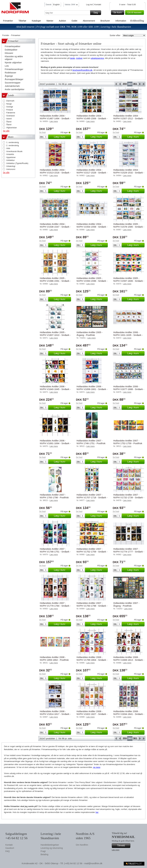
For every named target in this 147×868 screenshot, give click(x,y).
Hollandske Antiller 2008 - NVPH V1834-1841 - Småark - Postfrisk (129, 714)
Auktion (62, 21)
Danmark (10, 101)
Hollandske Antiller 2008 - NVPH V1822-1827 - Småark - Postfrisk (92, 714)
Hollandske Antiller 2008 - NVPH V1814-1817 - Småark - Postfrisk (55, 714)
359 (125, 84)
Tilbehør (22, 21)
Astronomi (11, 169)
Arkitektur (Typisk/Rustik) (17, 163)
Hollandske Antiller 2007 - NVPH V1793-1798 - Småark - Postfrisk (92, 606)
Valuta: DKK (71, 5)
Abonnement (89, 21)
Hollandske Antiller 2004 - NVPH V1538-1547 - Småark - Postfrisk (55, 227)
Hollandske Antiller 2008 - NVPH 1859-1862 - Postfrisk (54, 659)
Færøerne (11, 113)
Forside (6, 35)
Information (121, 21)
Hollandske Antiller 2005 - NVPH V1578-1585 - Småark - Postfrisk (129, 227)
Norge (9, 104)
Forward (140, 84)
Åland (9, 122)
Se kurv (118, 13)
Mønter (50, 21)
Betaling (44, 854)
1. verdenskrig (13, 142)
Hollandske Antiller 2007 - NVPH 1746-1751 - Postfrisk (91, 442)
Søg (97, 13)
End (144, 84)
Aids (8, 148)
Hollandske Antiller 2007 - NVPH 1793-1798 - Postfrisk (54, 496)
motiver (79, 58)
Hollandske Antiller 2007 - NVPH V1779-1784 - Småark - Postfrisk (55, 606)
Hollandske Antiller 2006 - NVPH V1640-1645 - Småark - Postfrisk (55, 389)
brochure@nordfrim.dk (82, 70)
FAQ (8, 851)
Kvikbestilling (137, 21)
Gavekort (10, 848)
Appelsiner (11, 157)
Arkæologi (11, 166)
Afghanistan (12, 128)
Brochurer (105, 21)
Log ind (89, 4)
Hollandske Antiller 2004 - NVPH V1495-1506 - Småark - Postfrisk (92, 118)
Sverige (10, 107)
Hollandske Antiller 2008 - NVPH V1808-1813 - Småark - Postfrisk (129, 660)
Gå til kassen (135, 13)
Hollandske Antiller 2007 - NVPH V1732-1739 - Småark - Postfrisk (129, 497)
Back (120, 84)
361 (135, 84)
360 (130, 84)
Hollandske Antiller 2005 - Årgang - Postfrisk (90, 334)
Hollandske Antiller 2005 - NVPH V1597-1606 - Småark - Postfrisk (129, 281)
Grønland (10, 116)
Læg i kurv (62, 137)
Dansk (49, 4)
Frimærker (8, 21)
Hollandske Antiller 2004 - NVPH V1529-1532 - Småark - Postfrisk (129, 173)
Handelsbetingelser (50, 845)
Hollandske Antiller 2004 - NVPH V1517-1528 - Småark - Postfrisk (92, 173)
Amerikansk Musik (14, 151)
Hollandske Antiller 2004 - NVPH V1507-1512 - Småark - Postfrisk (129, 118)
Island (9, 119)
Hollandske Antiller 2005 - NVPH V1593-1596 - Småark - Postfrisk (92, 281)
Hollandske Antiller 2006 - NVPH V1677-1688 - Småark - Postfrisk (129, 389)
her (97, 812)
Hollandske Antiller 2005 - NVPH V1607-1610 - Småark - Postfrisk (55, 335)
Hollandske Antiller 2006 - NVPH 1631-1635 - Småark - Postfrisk (128, 335)
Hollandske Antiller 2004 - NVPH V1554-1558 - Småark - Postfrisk (92, 227)
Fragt (43, 851)
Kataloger (36, 21)
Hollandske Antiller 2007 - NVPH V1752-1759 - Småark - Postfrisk (92, 552)
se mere (97, 767)
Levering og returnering (52, 848)
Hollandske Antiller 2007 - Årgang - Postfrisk (126, 604)
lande (73, 58)
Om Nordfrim (82, 845)
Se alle (6, 131)
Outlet (74, 21)
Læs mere (116, 850)
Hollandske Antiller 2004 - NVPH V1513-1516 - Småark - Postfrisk (55, 173)
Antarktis (10, 154)
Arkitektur (10, 160)
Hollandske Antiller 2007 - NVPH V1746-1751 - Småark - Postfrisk (55, 552)
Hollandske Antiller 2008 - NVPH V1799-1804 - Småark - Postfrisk (92, 660)
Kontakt (98, 4)
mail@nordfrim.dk (93, 863)
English (56, 4)
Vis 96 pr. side (65, 84)
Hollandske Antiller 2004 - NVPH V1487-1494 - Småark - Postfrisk (55, 118)
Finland (10, 110)
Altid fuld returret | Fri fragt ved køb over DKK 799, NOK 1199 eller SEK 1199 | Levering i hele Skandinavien (73, 27)
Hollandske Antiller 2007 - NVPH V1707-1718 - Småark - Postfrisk (92, 497)
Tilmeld (123, 846)
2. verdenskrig (13, 145)
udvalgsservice (97, 58)
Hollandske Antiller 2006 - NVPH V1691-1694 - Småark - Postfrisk (55, 443)
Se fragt (42, 132)
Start (116, 84)
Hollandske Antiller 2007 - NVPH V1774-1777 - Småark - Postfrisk (129, 552)
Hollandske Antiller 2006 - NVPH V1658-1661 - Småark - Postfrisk (92, 389)
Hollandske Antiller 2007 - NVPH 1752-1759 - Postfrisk (128, 442)
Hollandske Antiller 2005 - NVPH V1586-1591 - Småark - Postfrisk (55, 281)
